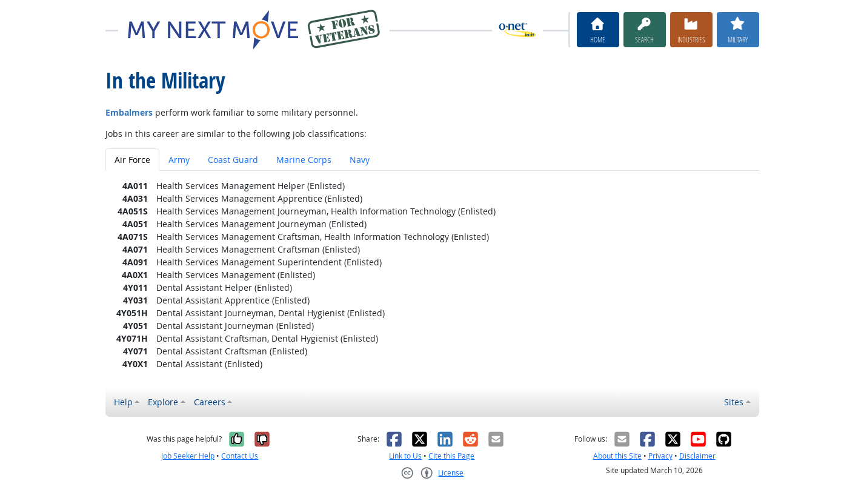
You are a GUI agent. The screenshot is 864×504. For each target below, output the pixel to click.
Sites (734, 402)
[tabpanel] (432, 275)
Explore (163, 402)
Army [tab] (179, 160)
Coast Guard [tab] (233, 160)
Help (123, 402)
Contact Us (240, 456)
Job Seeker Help (188, 456)
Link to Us (405, 456)
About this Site (617, 456)
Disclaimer (697, 456)
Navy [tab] (360, 160)
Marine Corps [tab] (304, 160)
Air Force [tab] (132, 160)
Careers (210, 402)
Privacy (660, 456)
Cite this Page (451, 456)
